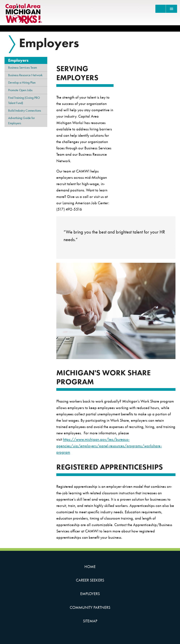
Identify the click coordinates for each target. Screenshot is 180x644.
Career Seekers (90, 580)
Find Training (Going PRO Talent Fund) (24, 100)
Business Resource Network (25, 75)
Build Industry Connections (25, 110)
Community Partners (90, 607)
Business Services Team (23, 67)
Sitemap (90, 621)
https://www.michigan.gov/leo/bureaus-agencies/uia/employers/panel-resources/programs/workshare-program (109, 446)
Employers (18, 60)
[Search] (161, 9)
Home (90, 567)
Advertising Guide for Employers (21, 120)
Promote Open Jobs (20, 90)
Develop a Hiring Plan (22, 82)
